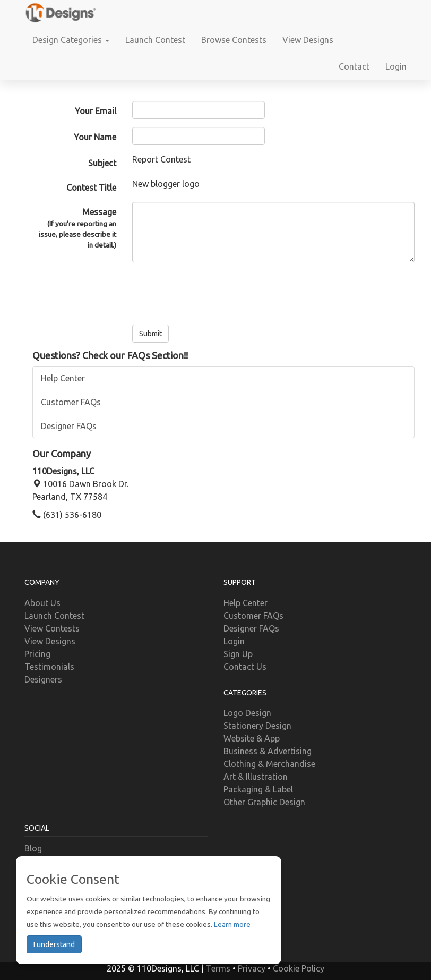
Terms (218, 968)
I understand (54, 944)
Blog (33, 848)
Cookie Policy (299, 968)
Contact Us (245, 667)
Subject (102, 163)
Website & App (252, 738)
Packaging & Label (258, 789)
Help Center (63, 378)
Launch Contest (155, 40)
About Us (42, 603)
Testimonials (49, 667)
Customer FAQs (71, 402)
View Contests (52, 628)
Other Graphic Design (264, 802)
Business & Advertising (268, 751)
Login (396, 66)
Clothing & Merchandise (269, 764)
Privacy (252, 968)
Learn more (232, 924)
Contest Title (91, 188)
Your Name (95, 137)
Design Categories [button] (71, 40)
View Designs (308, 40)
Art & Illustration (256, 777)
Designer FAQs (69, 426)
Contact (354, 66)
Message (74, 229)
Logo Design (247, 713)
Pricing (37, 654)
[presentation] (213, 291)
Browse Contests (234, 40)
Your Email (96, 111)
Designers (43, 679)
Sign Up (238, 654)
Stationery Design (257, 726)
